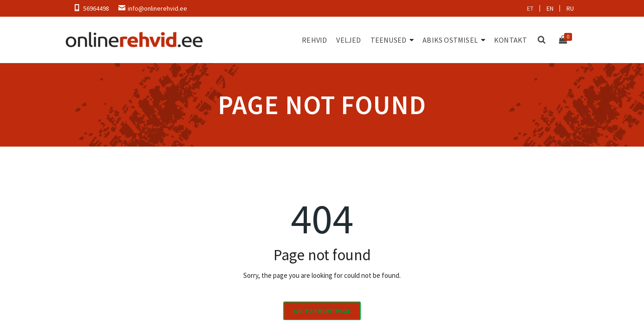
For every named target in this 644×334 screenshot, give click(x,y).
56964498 (96, 8)
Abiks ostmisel (450, 40)
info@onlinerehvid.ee (157, 8)
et (530, 8)
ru (570, 8)
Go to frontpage (322, 311)
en (550, 8)
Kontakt (511, 40)
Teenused (389, 40)
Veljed (348, 40)
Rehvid (314, 40)
